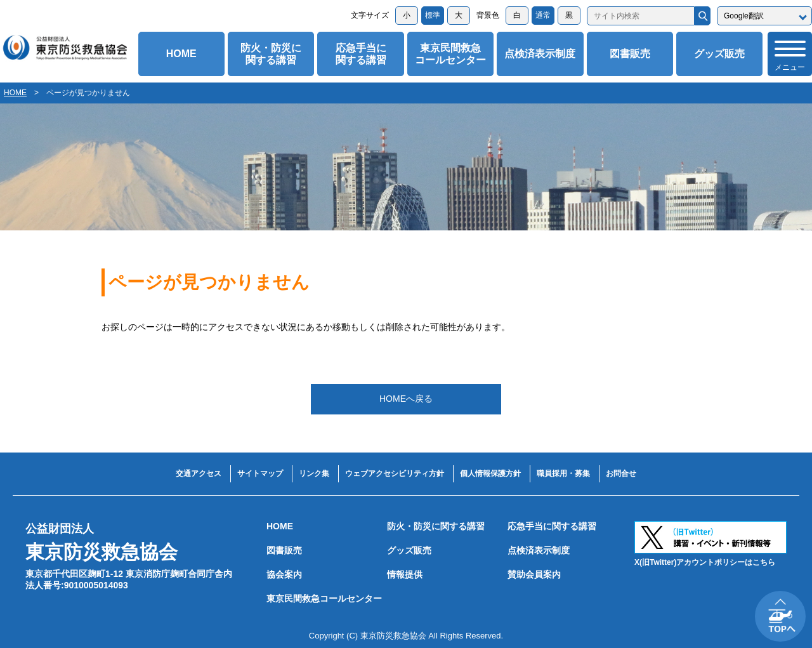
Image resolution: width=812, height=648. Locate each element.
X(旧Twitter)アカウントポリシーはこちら (705, 562)
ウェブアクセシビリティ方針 (395, 473)
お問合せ (621, 473)
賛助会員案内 (534, 574)
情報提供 (405, 574)
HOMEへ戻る (406, 399)
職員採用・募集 (563, 473)
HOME (181, 54)
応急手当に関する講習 (361, 54)
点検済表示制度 (540, 54)
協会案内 (284, 574)
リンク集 (314, 473)
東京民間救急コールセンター (450, 54)
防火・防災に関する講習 (271, 54)
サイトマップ (260, 473)
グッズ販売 (719, 54)
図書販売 (630, 54)
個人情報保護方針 (490, 473)
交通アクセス (199, 473)
